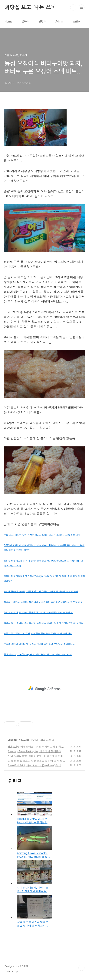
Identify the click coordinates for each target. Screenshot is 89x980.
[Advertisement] (44, 689)
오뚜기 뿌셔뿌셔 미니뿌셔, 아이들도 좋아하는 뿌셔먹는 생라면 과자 (38, 633)
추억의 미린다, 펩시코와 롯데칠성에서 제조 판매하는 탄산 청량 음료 (38, 612)
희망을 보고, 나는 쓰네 (30, 7)
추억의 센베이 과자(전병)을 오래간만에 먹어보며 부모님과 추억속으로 (39, 644)
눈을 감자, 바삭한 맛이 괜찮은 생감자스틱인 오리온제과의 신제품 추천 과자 (42, 535)
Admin (59, 21)
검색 (73, 7)
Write (76, 21)
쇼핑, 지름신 (25, 740)
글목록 (25, 21)
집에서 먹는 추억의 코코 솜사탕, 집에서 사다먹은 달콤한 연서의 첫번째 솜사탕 (43, 623)
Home (8, 21)
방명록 (42, 21)
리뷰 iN (12, 740)
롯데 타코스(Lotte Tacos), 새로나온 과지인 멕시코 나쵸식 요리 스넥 (38, 654)
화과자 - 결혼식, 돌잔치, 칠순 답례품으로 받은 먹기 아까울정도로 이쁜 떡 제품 (43, 602)
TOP (81, 968)
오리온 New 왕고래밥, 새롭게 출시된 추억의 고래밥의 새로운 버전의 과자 (41, 591)
